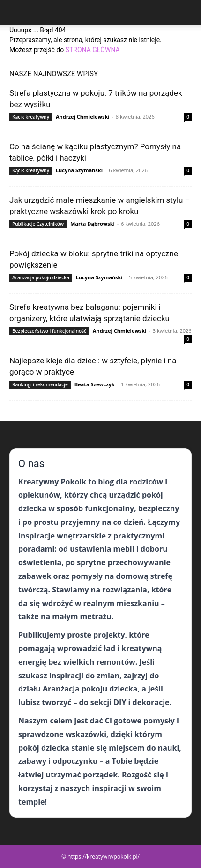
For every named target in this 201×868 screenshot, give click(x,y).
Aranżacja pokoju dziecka (41, 277)
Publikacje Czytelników (38, 224)
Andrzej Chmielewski (83, 117)
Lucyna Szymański (79, 170)
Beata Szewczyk (95, 384)
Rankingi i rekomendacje (40, 384)
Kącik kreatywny (31, 117)
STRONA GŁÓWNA (93, 50)
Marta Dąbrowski (93, 224)
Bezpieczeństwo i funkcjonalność (49, 331)
